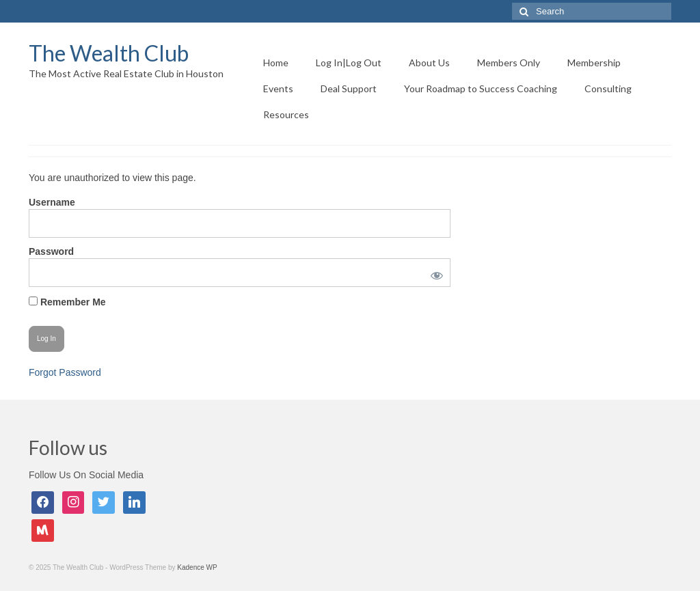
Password (51, 251)
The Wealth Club (109, 53)
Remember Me (67, 302)
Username (52, 202)
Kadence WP (197, 567)
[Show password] (435, 273)
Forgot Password (65, 372)
